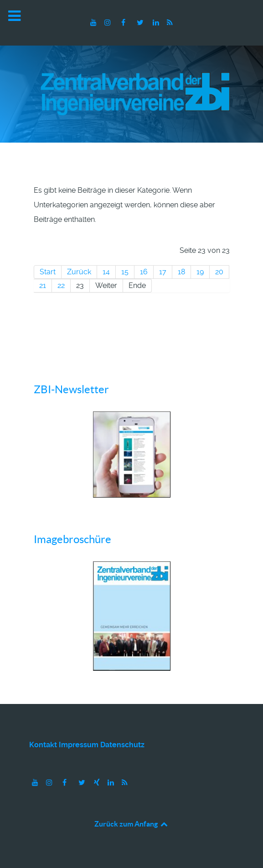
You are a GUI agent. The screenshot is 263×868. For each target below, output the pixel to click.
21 (43, 285)
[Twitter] (141, 23)
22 (61, 285)
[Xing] (98, 783)
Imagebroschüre (72, 539)
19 (200, 272)
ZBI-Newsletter (71, 389)
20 (219, 272)
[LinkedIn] (157, 23)
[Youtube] (95, 23)
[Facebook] (124, 23)
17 (163, 272)
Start (48, 272)
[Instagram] (109, 23)
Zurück (79, 272)
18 (181, 272)
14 (106, 272)
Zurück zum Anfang (131, 824)
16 (144, 272)
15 (125, 272)
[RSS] (170, 23)
